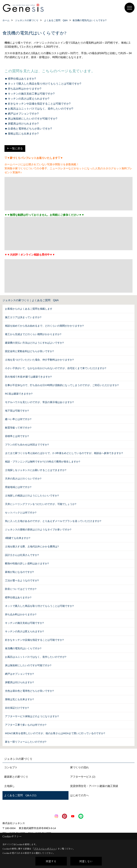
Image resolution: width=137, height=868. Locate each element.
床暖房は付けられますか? (23, 124)
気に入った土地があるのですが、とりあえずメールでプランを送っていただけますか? (53, 521)
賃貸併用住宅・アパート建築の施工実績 (94, 786)
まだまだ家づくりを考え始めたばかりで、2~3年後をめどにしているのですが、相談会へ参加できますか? (64, 453)
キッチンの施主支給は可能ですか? (24, 623)
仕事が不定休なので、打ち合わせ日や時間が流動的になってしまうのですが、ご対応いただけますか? (62, 385)
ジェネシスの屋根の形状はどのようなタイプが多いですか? (38, 529)
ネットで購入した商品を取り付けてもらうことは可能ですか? (44, 84)
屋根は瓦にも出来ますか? (23, 134)
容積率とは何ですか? (17, 436)
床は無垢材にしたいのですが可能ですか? (33, 119)
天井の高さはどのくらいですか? (23, 479)
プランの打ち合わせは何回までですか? (27, 445)
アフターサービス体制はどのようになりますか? (32, 716)
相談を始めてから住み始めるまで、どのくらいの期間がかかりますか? (44, 326)
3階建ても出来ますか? (18, 538)
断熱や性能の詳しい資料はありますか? (27, 563)
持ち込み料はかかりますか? (25, 89)
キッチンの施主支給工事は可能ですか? (31, 94)
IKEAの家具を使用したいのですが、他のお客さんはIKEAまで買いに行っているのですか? (55, 733)
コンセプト (11, 767)
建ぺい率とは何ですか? (18, 419)
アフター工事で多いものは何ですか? (26, 725)
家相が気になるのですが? (19, 572)
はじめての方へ (79, 795)
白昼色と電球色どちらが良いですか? (30, 129)
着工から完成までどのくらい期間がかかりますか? (33, 334)
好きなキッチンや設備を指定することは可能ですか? (39, 104)
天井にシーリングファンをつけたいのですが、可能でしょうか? (41, 504)
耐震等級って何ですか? (18, 428)
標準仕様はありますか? (22, 79)
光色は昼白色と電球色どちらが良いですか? (29, 691)
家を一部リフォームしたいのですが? (26, 742)
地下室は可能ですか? (17, 411)
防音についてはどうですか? (21, 589)
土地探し (9, 786)
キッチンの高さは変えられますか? (29, 99)
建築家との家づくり (16, 777)
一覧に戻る (16, 148)
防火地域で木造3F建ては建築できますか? (28, 377)
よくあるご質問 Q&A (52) (20, 795)
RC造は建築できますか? (19, 394)
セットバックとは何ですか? (21, 512)
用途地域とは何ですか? (18, 487)
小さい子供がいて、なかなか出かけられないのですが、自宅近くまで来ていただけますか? (56, 368)
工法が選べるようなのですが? (22, 580)
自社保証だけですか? (17, 708)
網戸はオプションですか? (23, 114)
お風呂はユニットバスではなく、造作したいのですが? (40, 109)
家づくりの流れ (79, 767)
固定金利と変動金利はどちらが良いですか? (29, 351)
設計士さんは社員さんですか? (22, 555)
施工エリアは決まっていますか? (23, 317)
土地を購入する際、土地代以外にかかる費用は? (32, 546)
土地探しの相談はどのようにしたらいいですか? (32, 496)
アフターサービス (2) (83, 777)
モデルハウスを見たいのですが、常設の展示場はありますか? (39, 402)
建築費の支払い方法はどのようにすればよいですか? (34, 343)
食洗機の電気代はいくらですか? (23, 648)
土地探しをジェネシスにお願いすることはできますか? (36, 470)
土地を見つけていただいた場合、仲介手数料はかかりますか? (39, 360)
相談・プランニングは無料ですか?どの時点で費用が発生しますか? (43, 462)
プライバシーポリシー (45, 849)
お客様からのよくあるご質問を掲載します (29, 309)
